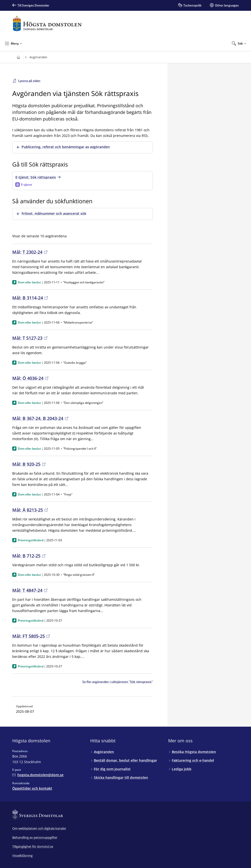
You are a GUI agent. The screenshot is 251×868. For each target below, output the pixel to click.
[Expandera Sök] (239, 43)
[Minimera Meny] (13, 43)
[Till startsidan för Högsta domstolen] (47, 23)
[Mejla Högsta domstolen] (38, 775)
